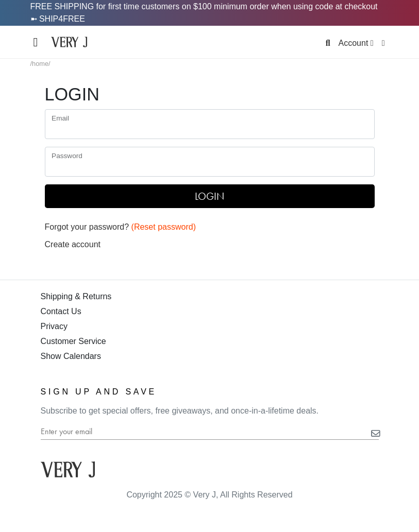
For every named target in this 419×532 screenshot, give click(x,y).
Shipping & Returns (76, 296)
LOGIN (209, 196)
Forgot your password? (120, 227)
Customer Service (73, 341)
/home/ (40, 64)
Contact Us (61, 311)
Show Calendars (71, 356)
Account (356, 43)
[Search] (328, 43)
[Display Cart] (383, 43)
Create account (73, 244)
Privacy (54, 326)
